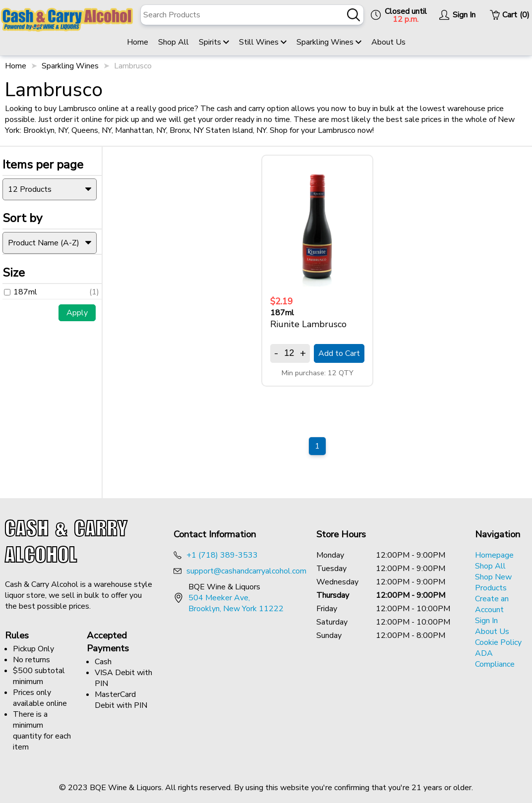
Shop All (174, 42)
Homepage (494, 555)
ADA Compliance (495, 659)
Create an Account (492, 604)
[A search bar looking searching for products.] (252, 15)
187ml (21, 287)
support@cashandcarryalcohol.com (246, 571)
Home (138, 42)
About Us (388, 42)
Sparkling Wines (329, 42)
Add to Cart (339, 353)
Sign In (486, 621)
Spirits (214, 42)
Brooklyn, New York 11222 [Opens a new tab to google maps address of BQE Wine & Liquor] (236, 609)
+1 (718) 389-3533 (222, 555)
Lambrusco (133, 66)
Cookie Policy (498, 642)
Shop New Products (493, 582)
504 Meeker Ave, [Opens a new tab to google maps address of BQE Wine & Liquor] (219, 598)
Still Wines (263, 42)
